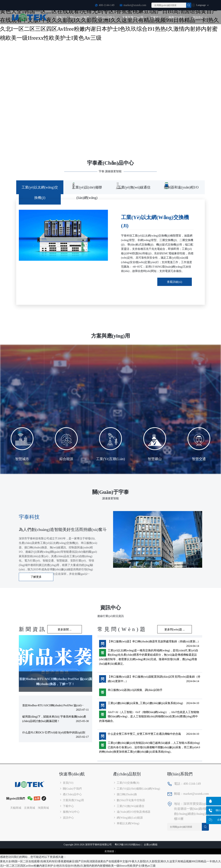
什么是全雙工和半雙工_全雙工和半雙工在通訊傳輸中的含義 (144, 734)
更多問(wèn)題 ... (174, 629)
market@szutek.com (135, 5)
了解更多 (36, 577)
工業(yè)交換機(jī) (126, 783)
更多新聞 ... (65, 629)
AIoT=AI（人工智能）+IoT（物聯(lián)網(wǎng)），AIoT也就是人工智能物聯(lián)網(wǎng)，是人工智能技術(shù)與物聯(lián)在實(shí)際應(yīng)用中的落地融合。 (149, 716)
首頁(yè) (61, 17)
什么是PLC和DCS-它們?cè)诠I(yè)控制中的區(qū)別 (54, 732)
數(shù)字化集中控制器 (129, 800)
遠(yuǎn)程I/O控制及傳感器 (132, 812)
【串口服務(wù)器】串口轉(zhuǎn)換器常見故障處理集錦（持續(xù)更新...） (154, 641)
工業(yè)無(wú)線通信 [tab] (134, 187)
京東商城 (30, 808)
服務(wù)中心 (179, 17)
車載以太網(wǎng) (126, 823)
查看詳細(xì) (174, 282)
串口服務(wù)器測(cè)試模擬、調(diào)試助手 (135, 690)
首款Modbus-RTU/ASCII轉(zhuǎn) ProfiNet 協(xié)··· (53, 705)
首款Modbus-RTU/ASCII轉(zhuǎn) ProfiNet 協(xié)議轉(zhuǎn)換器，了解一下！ (55, 681)
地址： (179, 804)
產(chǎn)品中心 (107, 17)
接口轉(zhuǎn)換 (125, 794)
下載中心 (158, 17)
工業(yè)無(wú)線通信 (129, 806)
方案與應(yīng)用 (135, 17)
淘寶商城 (43, 808)
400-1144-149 (107, 5)
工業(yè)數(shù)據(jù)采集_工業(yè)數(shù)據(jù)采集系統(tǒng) (145, 703)
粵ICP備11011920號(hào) (127, 845)
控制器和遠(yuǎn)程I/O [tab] (181, 187)
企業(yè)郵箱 (151, 845)
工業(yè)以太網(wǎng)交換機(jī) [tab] (40, 192)
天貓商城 (16, 808)
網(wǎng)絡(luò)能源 (128, 818)
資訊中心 (200, 17)
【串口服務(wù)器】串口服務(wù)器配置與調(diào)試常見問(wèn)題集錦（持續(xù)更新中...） (154, 679)
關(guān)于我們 (81, 17)
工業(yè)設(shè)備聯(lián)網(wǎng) (137, 789)
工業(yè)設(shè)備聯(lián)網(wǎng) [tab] (87, 192)
